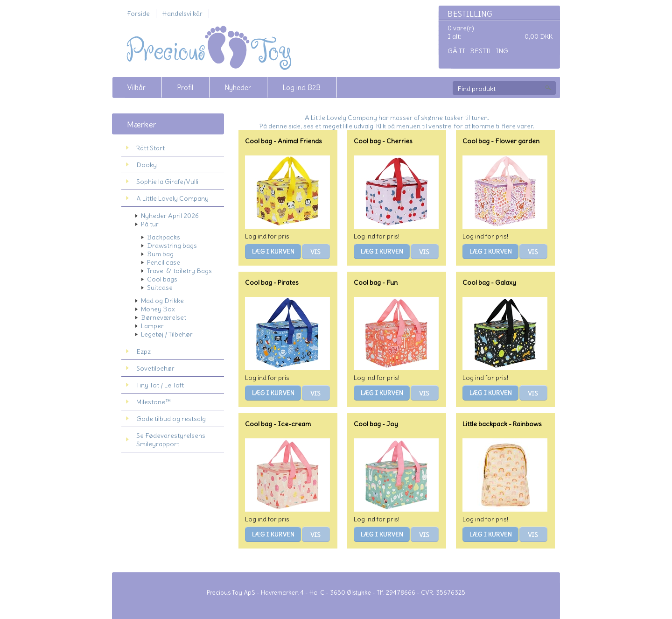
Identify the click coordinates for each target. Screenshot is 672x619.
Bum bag (160, 254)
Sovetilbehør (155, 368)
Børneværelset (164, 317)
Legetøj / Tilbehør (167, 334)
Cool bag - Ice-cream (278, 424)
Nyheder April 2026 (170, 216)
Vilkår (136, 88)
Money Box (158, 309)
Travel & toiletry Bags (179, 271)
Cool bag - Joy (376, 424)
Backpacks (164, 237)
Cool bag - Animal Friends (283, 141)
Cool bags (162, 279)
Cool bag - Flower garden (501, 141)
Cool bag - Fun (376, 282)
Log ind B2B (301, 88)
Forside (138, 14)
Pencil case (164, 262)
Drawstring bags (172, 246)
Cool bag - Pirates (272, 282)
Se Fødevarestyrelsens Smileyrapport (171, 440)
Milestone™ (154, 402)
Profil (185, 88)
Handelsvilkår (182, 14)
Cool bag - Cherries (383, 141)
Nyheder (238, 88)
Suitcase (160, 288)
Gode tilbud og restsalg (171, 419)
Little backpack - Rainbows (502, 424)
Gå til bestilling (478, 51)
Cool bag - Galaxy (489, 282)
